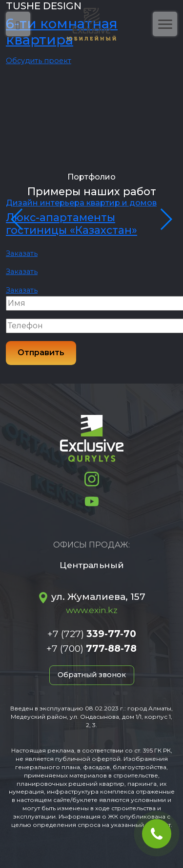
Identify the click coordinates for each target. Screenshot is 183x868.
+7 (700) (91, 648)
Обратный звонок (92, 675)
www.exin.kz (92, 610)
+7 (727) (92, 634)
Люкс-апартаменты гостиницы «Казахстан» (71, 224)
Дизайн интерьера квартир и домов (81, 203)
